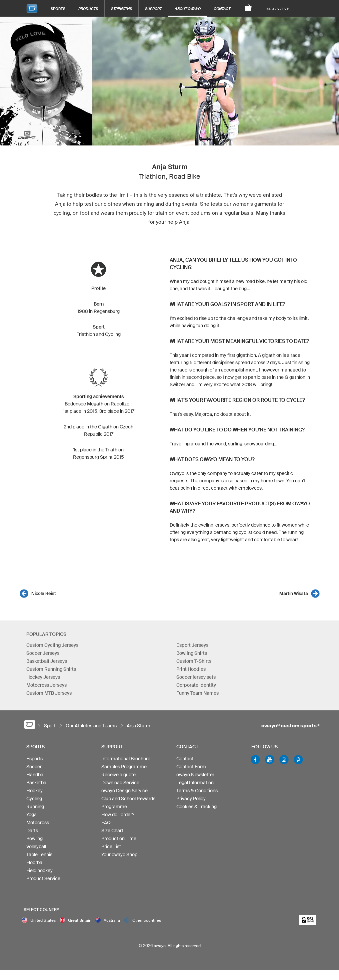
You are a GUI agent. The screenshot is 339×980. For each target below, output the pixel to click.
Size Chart (112, 831)
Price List (111, 847)
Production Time (119, 839)
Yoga (31, 815)
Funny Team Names (197, 693)
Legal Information (195, 783)
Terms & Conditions (197, 791)
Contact (222, 8)
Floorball (35, 862)
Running (35, 807)
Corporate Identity (196, 685)
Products (88, 8)
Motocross (38, 823)
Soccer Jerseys (43, 653)
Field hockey (39, 870)
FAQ (106, 823)
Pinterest (298, 760)
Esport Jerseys (192, 645)
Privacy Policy (191, 799)
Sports (58, 8)
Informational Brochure (126, 759)
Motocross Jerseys (46, 685)
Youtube (270, 760)
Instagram (284, 760)
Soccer (34, 767)
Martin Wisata (294, 593)
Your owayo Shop (119, 855)
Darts (32, 831)
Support (153, 8)
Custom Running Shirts (51, 669)
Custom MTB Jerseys (49, 693)
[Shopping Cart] (248, 8)
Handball (36, 775)
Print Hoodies (191, 669)
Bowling (34, 839)
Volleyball (36, 847)
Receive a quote (118, 775)
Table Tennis (39, 855)
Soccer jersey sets (196, 677)
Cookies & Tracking (196, 807)
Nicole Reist (44, 593)
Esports (34, 759)
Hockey (34, 791)
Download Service (120, 783)
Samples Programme (124, 767)
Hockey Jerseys (43, 677)
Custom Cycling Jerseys (52, 645)
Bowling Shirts (192, 653)
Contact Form (191, 767)
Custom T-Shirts (194, 661)
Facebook (255, 760)
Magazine (278, 9)
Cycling (34, 799)
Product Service (43, 878)
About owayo (188, 8)
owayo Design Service (124, 791)
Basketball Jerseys (47, 661)
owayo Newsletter (195, 775)
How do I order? (118, 815)
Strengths (121, 8)
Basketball (37, 783)
